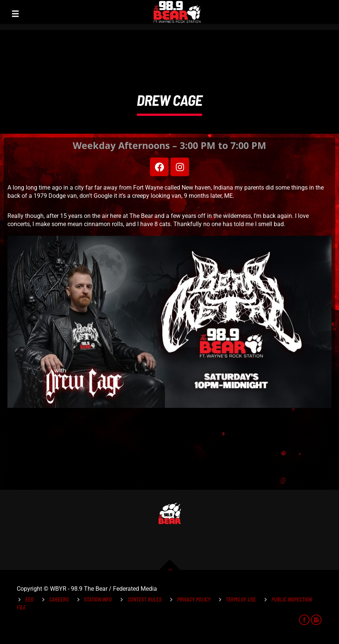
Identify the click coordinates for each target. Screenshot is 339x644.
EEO (29, 599)
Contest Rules (145, 599)
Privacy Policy (194, 599)
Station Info (98, 599)
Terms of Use (241, 599)
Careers (59, 599)
